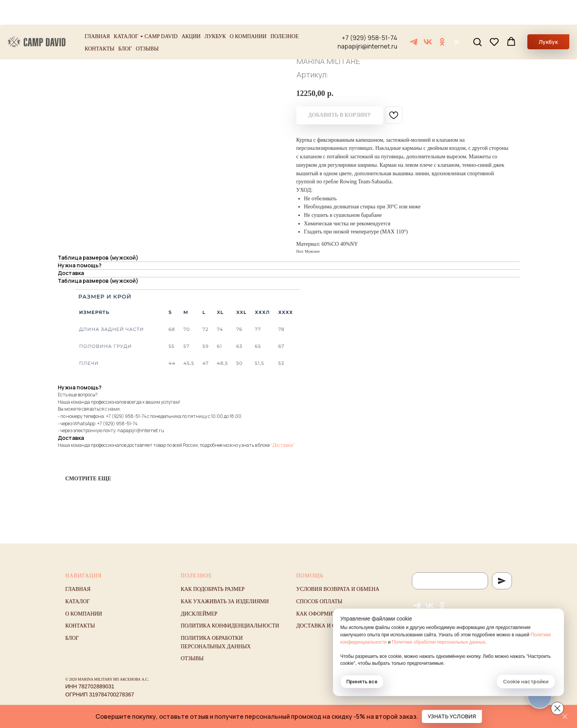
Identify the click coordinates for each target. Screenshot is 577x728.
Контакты (100, 24)
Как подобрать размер (213, 589)
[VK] (428, 17)
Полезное (284, 12)
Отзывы (147, 24)
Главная (97, 12)
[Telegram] (414, 17)
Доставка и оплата (325, 626)
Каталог (126, 12)
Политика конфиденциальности (230, 626)
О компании (248, 12)
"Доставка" (283, 445)
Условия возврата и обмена (338, 589)
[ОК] (442, 17)
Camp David (161, 12)
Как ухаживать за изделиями (225, 601)
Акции (191, 12)
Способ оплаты (319, 601)
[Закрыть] (565, 717)
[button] (477, 17)
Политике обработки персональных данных (439, 642)
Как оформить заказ (327, 614)
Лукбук (215, 12)
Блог (125, 24)
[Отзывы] (456, 17)
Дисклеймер (199, 614)
